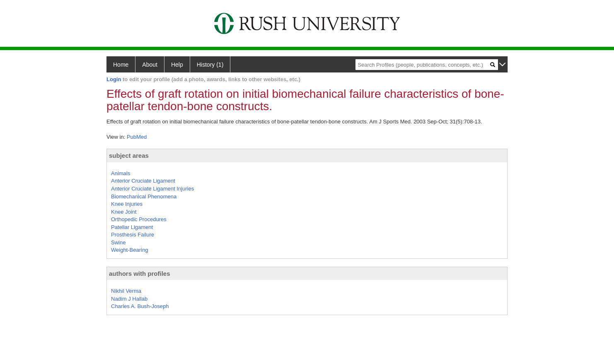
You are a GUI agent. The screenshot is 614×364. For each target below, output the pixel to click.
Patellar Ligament (132, 227)
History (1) (210, 65)
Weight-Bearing (129, 250)
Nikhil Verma (126, 291)
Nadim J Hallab (129, 299)
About (150, 65)
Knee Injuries (127, 204)
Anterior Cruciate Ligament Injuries (152, 189)
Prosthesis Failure (133, 235)
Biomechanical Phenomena (144, 196)
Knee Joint (124, 212)
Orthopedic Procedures (139, 219)
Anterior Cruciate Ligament (143, 181)
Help (177, 65)
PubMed (137, 137)
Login (114, 79)
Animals (121, 173)
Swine (118, 242)
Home (121, 65)
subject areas (129, 155)
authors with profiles (140, 274)
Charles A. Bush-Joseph (140, 306)
